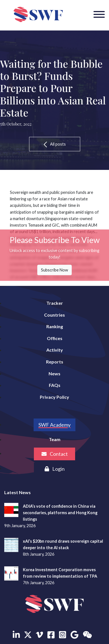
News (54, 374)
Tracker (55, 303)
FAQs (55, 385)
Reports (55, 362)
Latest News (18, 492)
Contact (55, 454)
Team (55, 439)
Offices (55, 338)
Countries (54, 315)
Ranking (55, 326)
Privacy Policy (54, 397)
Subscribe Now (54, 270)
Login (55, 469)
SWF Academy (54, 425)
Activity (55, 350)
